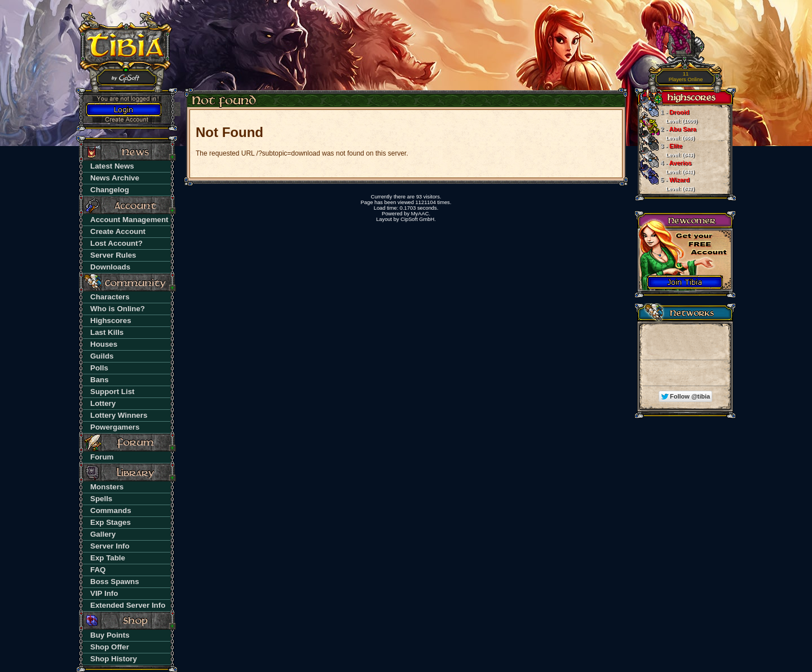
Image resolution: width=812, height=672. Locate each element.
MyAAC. (421, 214)
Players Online (686, 77)
